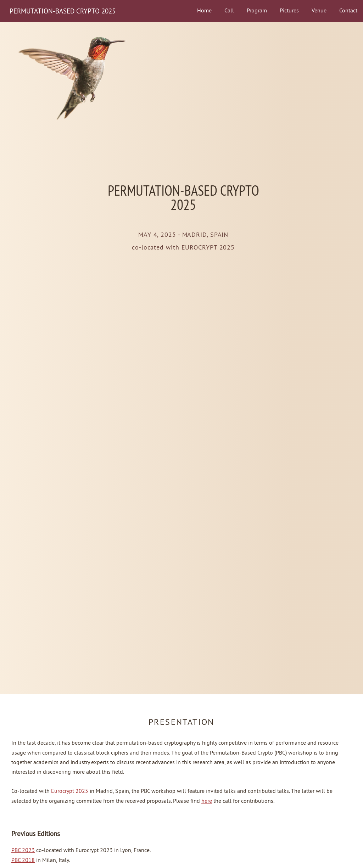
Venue (319, 10)
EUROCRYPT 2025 (208, 248)
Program (257, 10)
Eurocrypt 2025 (70, 791)
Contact (348, 10)
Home (204, 10)
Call (229, 10)
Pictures (289, 10)
